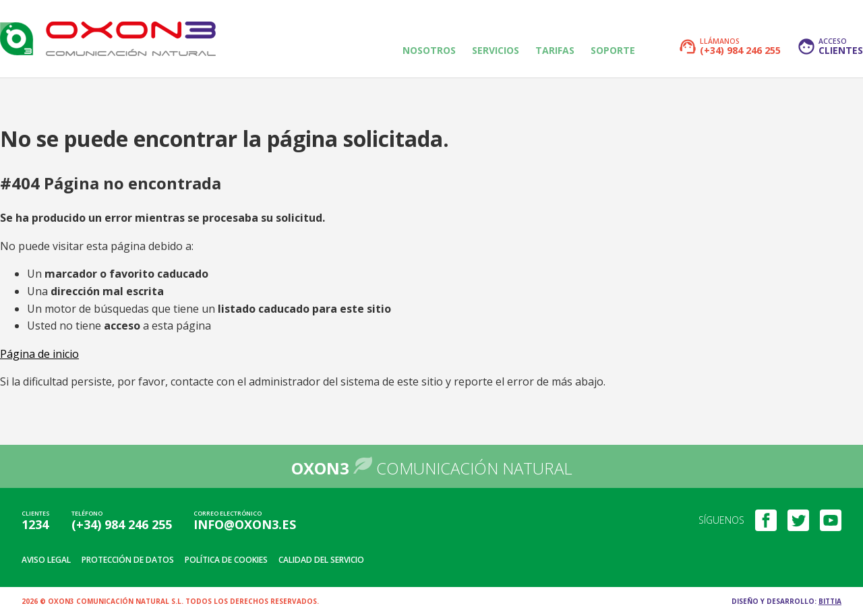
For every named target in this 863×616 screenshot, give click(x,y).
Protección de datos (128, 560)
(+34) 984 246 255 (122, 524)
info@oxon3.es (245, 524)
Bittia (830, 601)
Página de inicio (39, 354)
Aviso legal (46, 560)
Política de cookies (226, 560)
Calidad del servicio (321, 560)
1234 (35, 524)
